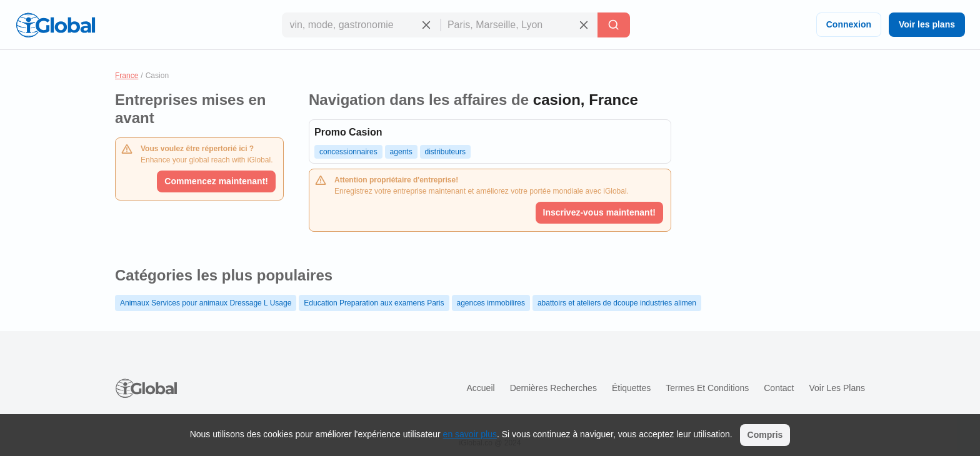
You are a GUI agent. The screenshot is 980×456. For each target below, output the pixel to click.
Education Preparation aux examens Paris (374, 303)
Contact (779, 388)
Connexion (849, 24)
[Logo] (56, 25)
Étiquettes (631, 388)
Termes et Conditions (707, 388)
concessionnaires (348, 152)
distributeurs (445, 152)
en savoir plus (470, 434)
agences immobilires (491, 303)
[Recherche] (614, 25)
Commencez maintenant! (216, 181)
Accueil (480, 388)
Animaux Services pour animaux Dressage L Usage (206, 303)
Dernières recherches (553, 388)
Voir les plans (927, 24)
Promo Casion (348, 132)
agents (401, 152)
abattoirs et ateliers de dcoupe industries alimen (617, 303)
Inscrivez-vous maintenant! (600, 212)
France (127, 76)
